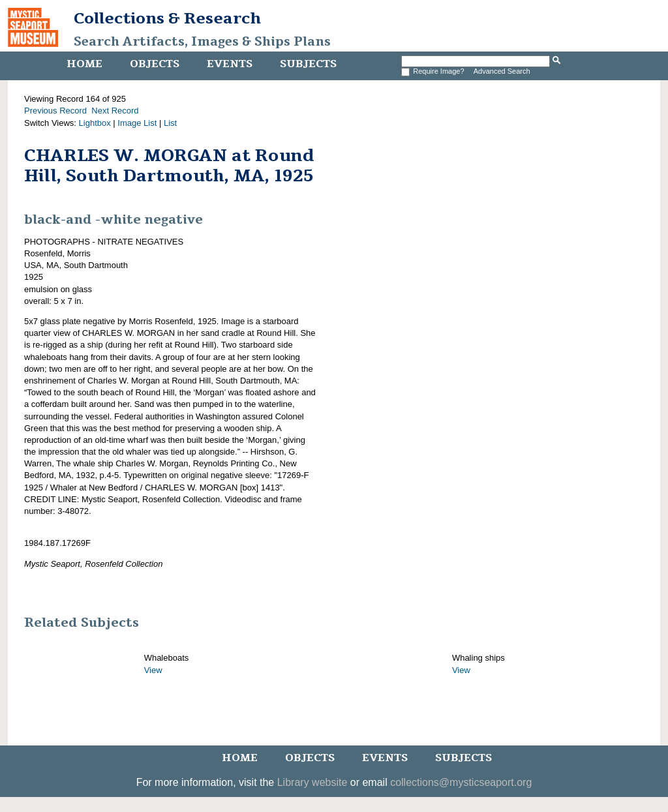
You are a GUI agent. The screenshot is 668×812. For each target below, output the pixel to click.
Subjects (308, 64)
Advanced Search (502, 71)
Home (84, 64)
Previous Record (55, 111)
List (170, 123)
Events (230, 64)
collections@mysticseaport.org (461, 782)
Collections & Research (167, 18)
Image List (137, 123)
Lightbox (95, 123)
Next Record (115, 111)
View (153, 670)
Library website (312, 782)
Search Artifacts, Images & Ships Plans (202, 42)
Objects (155, 64)
